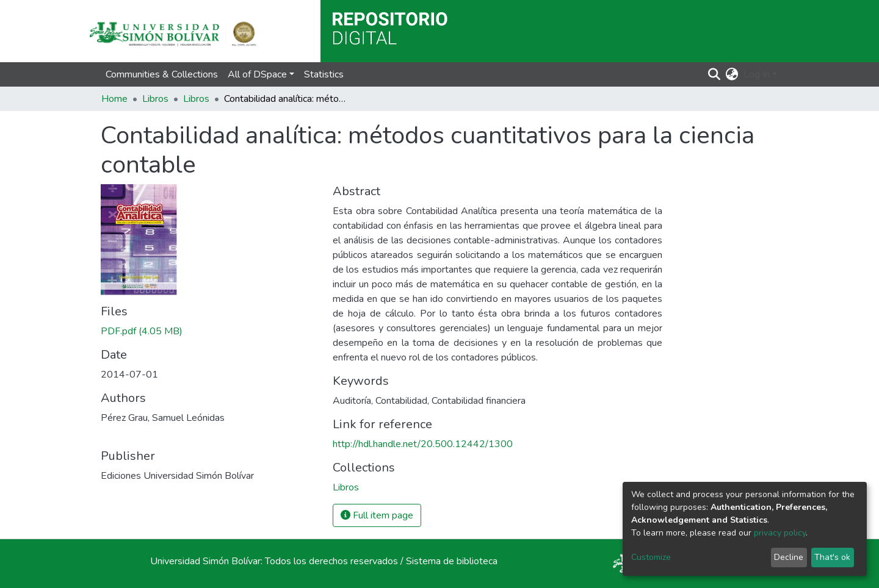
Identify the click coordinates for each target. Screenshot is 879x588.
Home (114, 99)
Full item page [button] (377, 515)
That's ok (832, 557)
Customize (651, 557)
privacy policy (780, 533)
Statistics (324, 74)
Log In (757, 74)
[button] (732, 74)
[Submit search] (714, 74)
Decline (789, 557)
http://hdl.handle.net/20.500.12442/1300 (423, 444)
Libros (155, 99)
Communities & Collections (162, 74)
